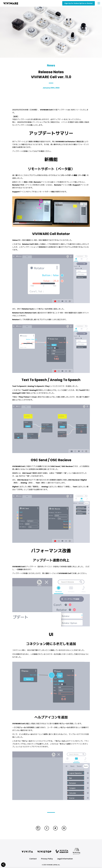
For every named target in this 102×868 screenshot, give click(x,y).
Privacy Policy (47, 859)
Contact (33, 859)
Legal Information (65, 859)
